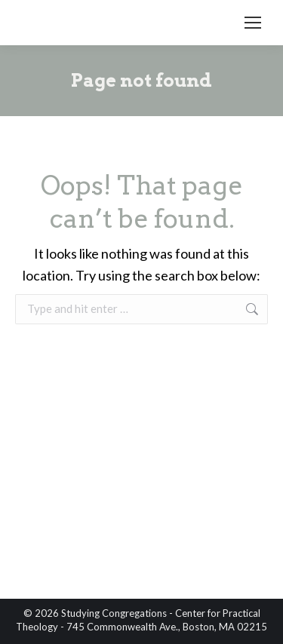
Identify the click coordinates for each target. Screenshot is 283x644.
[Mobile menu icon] (253, 23)
